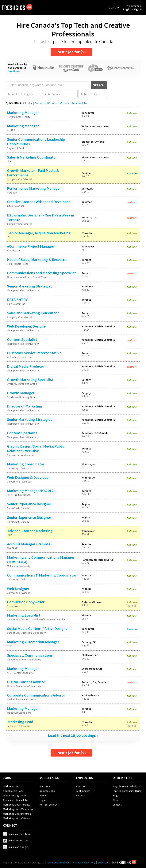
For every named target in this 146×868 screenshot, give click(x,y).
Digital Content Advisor (26, 682)
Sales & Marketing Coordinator (32, 157)
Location (58, 94)
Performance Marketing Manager (34, 188)
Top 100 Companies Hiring (127, 791)
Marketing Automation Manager (33, 642)
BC (52, 103)
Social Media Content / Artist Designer (38, 628)
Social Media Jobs (13, 791)
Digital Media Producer (26, 366)
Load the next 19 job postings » (73, 735)
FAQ (93, 862)
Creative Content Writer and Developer (38, 202)
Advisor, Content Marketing (30, 531)
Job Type (94, 94)
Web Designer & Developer (28, 477)
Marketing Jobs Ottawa (16, 818)
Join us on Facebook (17, 834)
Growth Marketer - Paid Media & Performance (33, 173)
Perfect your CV (48, 805)
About (116, 800)
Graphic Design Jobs (15, 795)
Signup (43, 795)
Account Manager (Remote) (29, 544)
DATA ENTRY (17, 300)
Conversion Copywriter (26, 602)
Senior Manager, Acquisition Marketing (39, 233)
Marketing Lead (20, 722)
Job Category (24, 94)
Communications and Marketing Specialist (41, 273)
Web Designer (18, 589)
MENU (112, 8)
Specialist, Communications (30, 655)
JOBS (7, 778)
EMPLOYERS (85, 778)
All (27, 103)
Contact (117, 805)
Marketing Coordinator (26, 464)
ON (40, 103)
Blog (115, 795)
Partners (81, 795)
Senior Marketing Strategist (29, 286)
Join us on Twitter (15, 840)
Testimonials (83, 791)
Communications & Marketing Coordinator (42, 575)
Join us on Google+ (16, 847)
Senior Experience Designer (29, 504)
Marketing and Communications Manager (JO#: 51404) (41, 560)
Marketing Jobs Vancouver (18, 809)
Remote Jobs (79, 103)
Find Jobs (45, 786)
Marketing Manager (23, 113)
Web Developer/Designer (27, 326)
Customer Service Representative (34, 353)
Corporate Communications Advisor (36, 695)
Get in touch (104, 862)
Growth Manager (21, 393)
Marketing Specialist (24, 615)
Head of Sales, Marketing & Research (37, 259)
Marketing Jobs (12, 786)
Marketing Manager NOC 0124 (31, 491)
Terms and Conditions (59, 862)
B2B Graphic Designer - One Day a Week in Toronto (41, 217)
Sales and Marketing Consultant (33, 313)
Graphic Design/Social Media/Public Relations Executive (36, 448)
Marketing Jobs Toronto (17, 805)
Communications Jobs (16, 800)
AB (64, 103)
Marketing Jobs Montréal (17, 814)
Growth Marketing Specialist (30, 380)
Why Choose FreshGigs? (126, 786)
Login (43, 800)
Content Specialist (22, 339)
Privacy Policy (81, 862)
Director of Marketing (25, 406)
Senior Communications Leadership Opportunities (36, 142)
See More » (14, 71)
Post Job (81, 786)
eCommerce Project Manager (31, 246)
